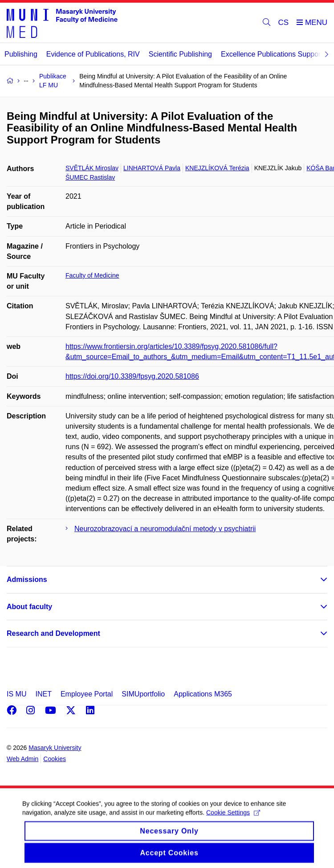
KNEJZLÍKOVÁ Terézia (217, 168)
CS (284, 23)
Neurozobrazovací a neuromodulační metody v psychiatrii (165, 529)
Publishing (21, 54)
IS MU (16, 694)
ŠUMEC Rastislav (90, 177)
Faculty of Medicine (92, 275)
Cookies (55, 759)
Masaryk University (55, 748)
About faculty (29, 607)
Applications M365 (203, 694)
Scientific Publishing (180, 54)
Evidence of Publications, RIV (93, 54)
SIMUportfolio (143, 694)
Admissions (27, 579)
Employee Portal (87, 694)
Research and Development (53, 633)
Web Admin (22, 759)
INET (43, 694)
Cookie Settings (233, 819)
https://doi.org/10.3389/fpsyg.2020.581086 (132, 376)
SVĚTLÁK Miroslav (92, 168)
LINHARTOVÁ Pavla (152, 168)
